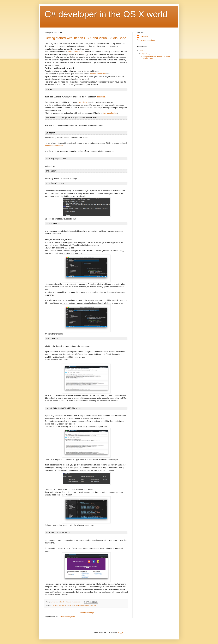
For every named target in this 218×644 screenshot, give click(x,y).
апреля (145, 54)
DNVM (69, 604)
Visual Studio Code (76, 52)
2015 (142, 51)
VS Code (93, 604)
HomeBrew (83, 102)
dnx (73, 604)
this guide (101, 97)
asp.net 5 (62, 604)
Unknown (144, 36)
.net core (55, 604)
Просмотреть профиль (146, 40)
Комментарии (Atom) (67, 615)
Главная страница (86, 611)
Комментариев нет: (73, 600)
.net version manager (54, 145)
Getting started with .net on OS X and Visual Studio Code (85, 38)
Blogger (120, 631)
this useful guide (110, 113)
